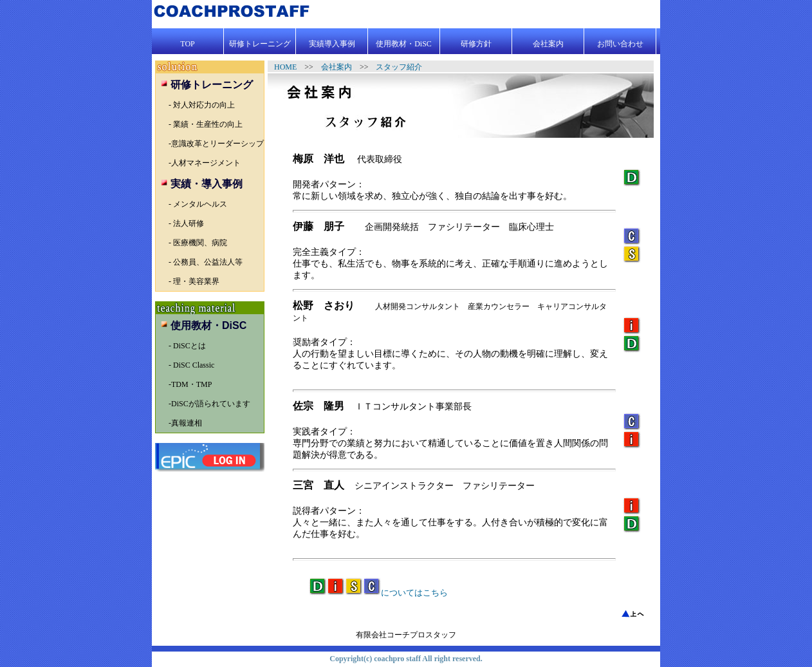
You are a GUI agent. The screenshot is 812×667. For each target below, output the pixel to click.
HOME (289, 67)
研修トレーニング (260, 44)
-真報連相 (185, 423)
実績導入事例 (332, 44)
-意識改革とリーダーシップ (216, 144)
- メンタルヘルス (198, 204)
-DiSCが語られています (209, 404)
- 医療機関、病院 (198, 243)
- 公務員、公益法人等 (206, 262)
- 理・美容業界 (194, 281)
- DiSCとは (187, 346)
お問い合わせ (620, 44)
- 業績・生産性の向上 (206, 124)
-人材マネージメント (205, 163)
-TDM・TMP (190, 384)
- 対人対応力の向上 (202, 105)
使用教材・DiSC (404, 44)
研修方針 (476, 44)
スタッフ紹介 (399, 67)
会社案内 (548, 44)
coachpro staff (397, 659)
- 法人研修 (186, 223)
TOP (187, 44)
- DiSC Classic (191, 365)
